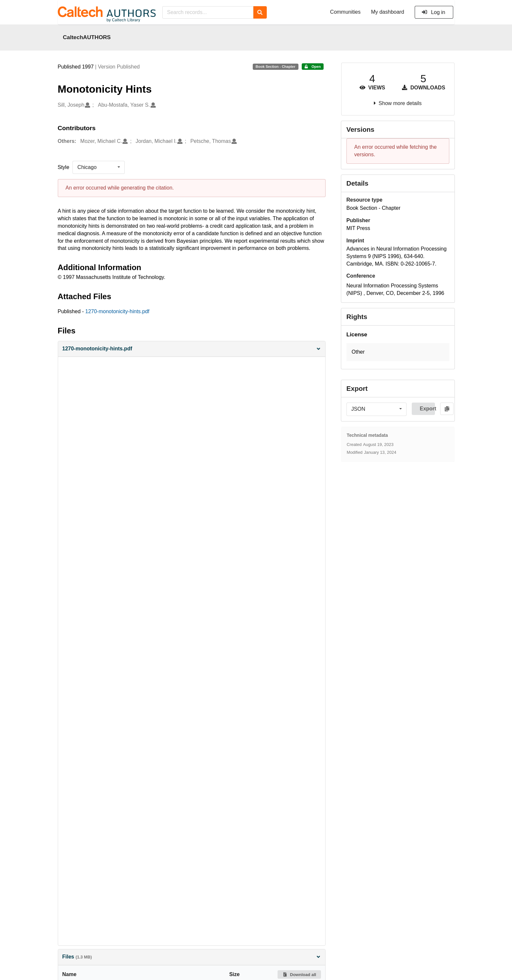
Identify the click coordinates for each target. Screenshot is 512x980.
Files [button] (192, 957)
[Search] (260, 12)
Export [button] (427, 409)
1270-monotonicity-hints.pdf (117, 311)
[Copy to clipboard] (447, 409)
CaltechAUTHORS (87, 37)
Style (64, 167)
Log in (433, 12)
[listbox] (99, 167)
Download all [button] (299, 975)
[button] (192, 349)
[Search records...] (208, 12)
